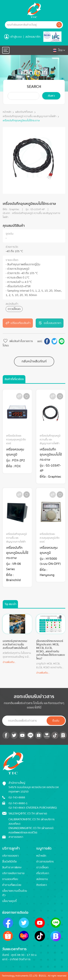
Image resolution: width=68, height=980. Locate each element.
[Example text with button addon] (30, 25)
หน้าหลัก (7, 112)
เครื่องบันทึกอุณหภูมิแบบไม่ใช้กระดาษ (21, 121)
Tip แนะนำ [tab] (10, 604)
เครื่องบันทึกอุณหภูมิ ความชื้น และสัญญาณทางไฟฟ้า (30, 116)
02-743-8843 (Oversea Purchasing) (33, 808)
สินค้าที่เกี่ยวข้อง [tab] (14, 379)
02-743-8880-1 (18, 803)
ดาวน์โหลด (14, 309)
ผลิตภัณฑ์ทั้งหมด (24, 112)
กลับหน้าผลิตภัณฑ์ (34, 361)
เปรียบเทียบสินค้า (18, 323)
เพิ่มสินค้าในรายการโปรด (18, 343)
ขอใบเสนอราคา (50, 323)
